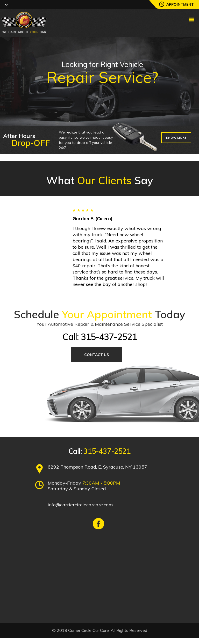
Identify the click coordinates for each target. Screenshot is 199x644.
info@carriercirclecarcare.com (80, 505)
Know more (176, 138)
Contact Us (97, 355)
